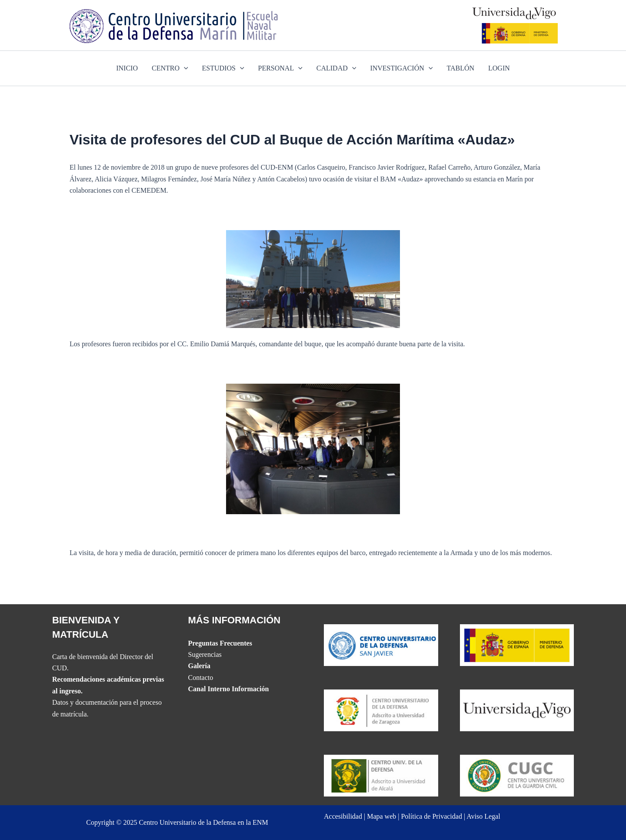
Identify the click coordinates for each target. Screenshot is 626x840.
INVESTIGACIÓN (401, 68)
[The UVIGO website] (517, 710)
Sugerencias (205, 654)
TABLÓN (460, 68)
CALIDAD (336, 68)
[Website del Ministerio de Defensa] (517, 644)
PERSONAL (280, 68)
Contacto (201, 678)
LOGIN (499, 68)
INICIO (127, 68)
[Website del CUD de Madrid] (381, 775)
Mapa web (381, 816)
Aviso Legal (483, 816)
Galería (200, 666)
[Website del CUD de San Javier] (381, 644)
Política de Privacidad (431, 816)
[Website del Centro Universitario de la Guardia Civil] (517, 775)
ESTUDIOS (223, 68)
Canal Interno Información (229, 689)
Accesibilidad (343, 816)
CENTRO (170, 68)
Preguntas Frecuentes (220, 643)
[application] (184, 68)
